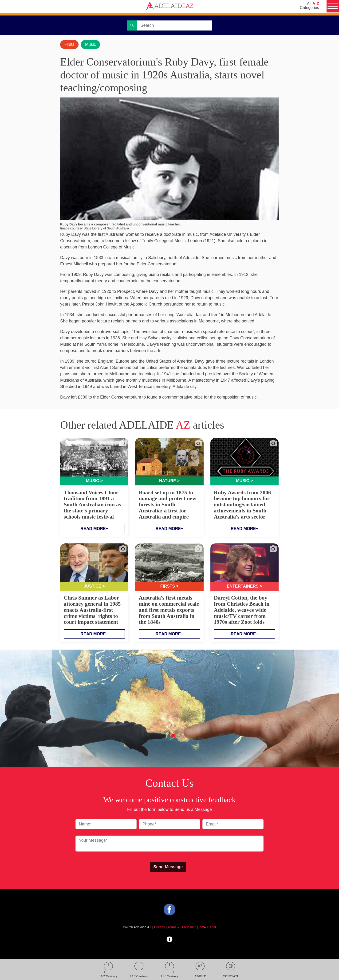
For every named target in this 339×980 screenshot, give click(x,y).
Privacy (160, 928)
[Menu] (332, 7)
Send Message (168, 868)
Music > (94, 481)
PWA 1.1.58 (207, 928)
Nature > (169, 481)
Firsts (70, 44)
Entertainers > (244, 587)
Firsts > (169, 587)
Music (91, 44)
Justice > (94, 587)
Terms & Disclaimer (182, 928)
